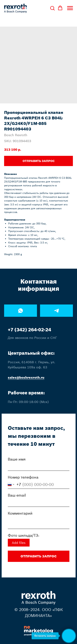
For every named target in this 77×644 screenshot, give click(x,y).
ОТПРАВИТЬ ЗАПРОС (39, 556)
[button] (52, 8)
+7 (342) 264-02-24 (29, 330)
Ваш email (17, 495)
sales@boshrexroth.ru (26, 377)
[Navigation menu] (70, 8)
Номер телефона (23, 477)
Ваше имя (17, 459)
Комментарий (20, 513)
